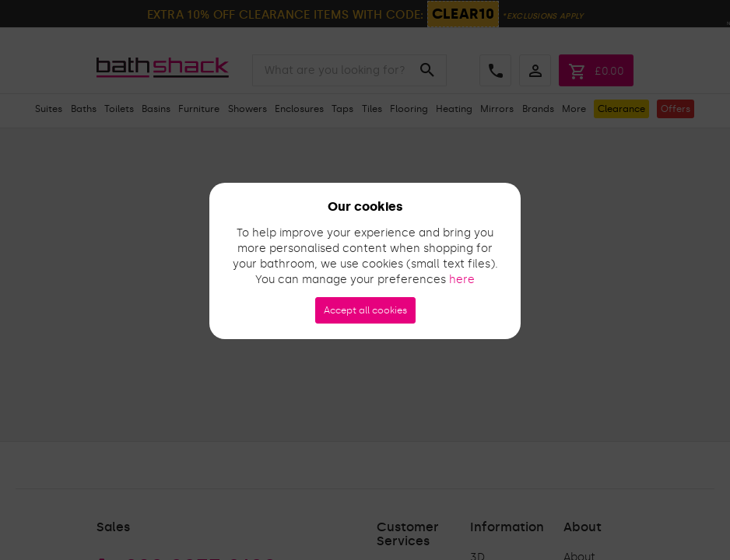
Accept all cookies (365, 310)
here (462, 280)
